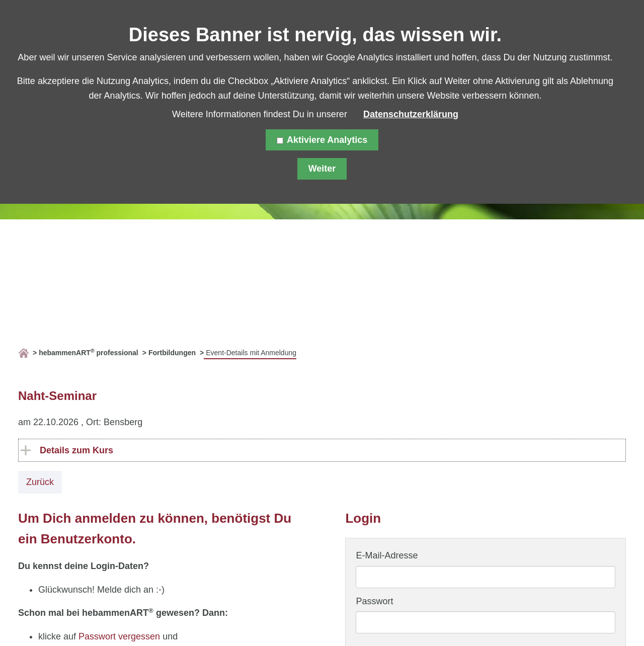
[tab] (322, 451)
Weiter (322, 169)
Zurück (40, 482)
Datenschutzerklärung (411, 114)
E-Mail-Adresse (387, 555)
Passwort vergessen (119, 636)
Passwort (374, 601)
